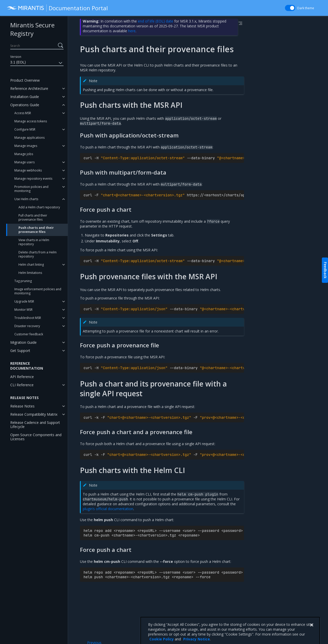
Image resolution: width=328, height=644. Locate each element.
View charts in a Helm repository (34, 242)
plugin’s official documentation (108, 509)
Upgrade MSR (24, 301)
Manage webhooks (28, 170)
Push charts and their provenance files (36, 230)
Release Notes (22, 406)
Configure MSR (25, 129)
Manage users (24, 162)
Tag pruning (23, 281)
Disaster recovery (27, 326)
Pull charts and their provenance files (33, 217)
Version (16, 57)
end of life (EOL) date (156, 21)
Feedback (325, 270)
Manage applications (29, 138)
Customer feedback (29, 334)
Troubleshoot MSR (28, 318)
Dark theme (306, 8)
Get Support (20, 351)
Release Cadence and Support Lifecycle (35, 425)
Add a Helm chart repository (39, 207)
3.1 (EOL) (37, 63)
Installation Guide (25, 97)
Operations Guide (25, 105)
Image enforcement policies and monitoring (38, 291)
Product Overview (25, 80)
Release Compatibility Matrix (34, 414)
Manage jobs (24, 154)
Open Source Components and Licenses (36, 437)
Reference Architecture (29, 88)
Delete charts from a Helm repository (38, 254)
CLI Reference (22, 385)
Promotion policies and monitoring (31, 189)
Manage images (26, 146)
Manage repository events (33, 179)
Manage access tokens (31, 121)
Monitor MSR (23, 310)
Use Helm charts (26, 199)
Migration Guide (23, 342)
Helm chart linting (31, 265)
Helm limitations (30, 273)
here (132, 31)
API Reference (22, 377)
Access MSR (23, 113)
